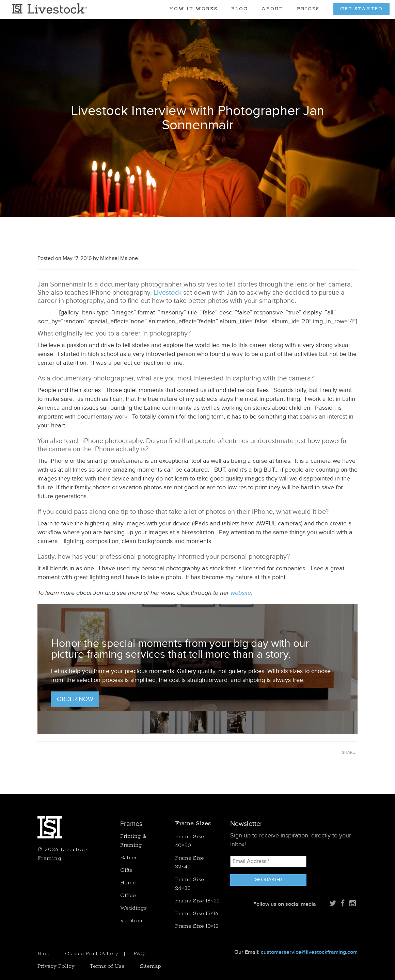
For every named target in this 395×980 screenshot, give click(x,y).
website (241, 593)
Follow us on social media (285, 904)
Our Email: (296, 952)
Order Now (75, 699)
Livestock (168, 293)
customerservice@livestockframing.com (309, 952)
